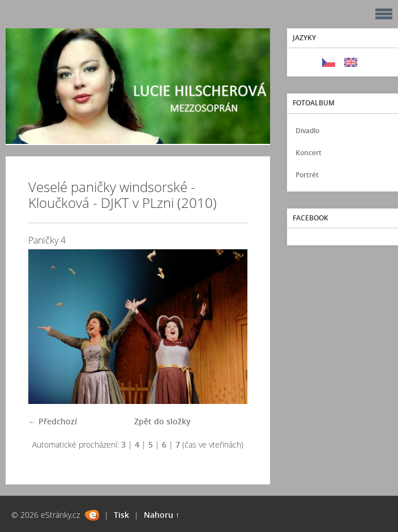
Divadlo (307, 131)
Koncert (309, 153)
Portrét (307, 175)
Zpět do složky (162, 421)
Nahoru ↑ (162, 515)
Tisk (121, 515)
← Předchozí (53, 421)
